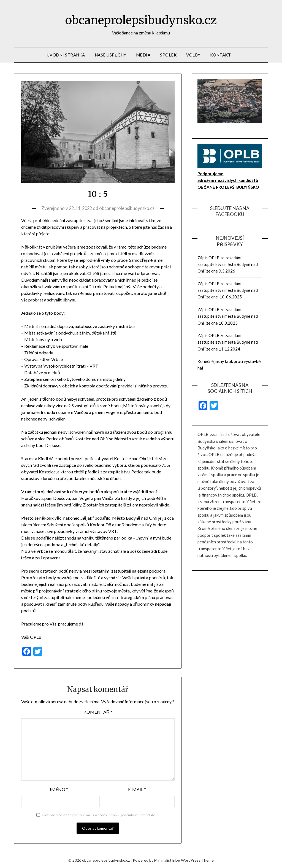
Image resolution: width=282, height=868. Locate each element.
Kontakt (221, 55)
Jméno (59, 789)
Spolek (168, 55)
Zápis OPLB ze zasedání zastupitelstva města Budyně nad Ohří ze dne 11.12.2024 (228, 342)
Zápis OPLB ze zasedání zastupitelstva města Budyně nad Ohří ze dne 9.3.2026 (228, 264)
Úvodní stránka (66, 55)
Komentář (98, 712)
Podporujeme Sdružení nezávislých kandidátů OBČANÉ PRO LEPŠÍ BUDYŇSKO (228, 180)
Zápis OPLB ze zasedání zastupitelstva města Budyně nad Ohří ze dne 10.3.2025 (228, 316)
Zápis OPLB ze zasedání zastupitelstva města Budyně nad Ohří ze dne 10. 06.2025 (228, 290)
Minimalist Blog (167, 860)
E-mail (137, 789)
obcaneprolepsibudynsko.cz (141, 20)
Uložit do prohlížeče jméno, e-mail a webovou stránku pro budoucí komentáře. (99, 815)
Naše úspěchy (111, 55)
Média (143, 55)
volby (193, 55)
